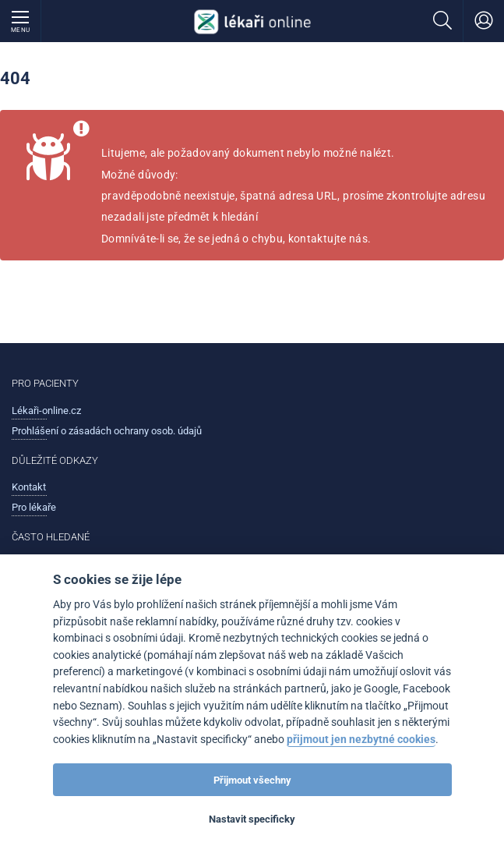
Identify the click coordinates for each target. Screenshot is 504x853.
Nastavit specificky (252, 819)
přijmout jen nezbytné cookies (361, 740)
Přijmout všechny (252, 780)
